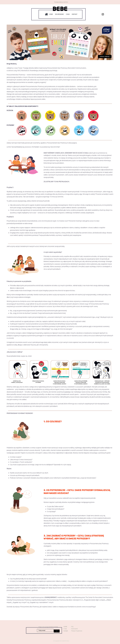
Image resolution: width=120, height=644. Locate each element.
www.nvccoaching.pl (89, 607)
